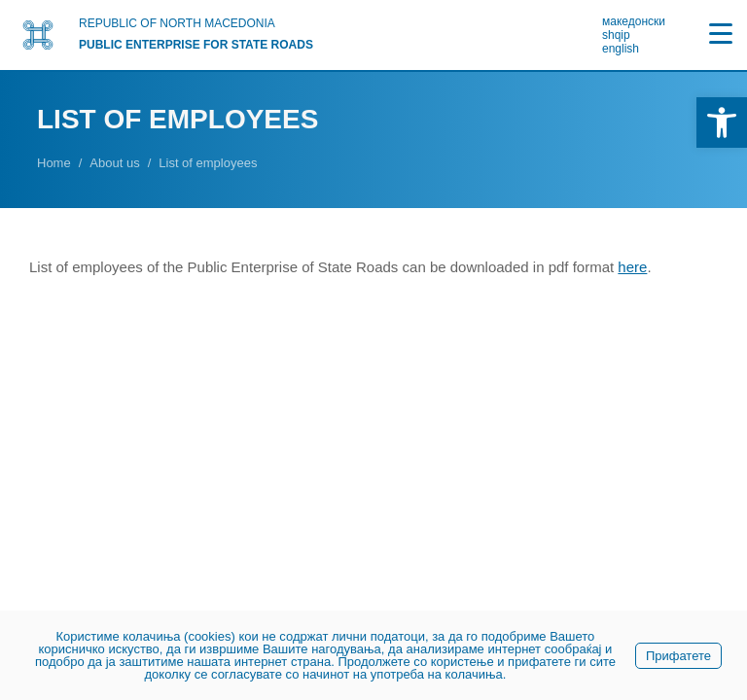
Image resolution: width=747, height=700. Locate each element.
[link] (722, 122)
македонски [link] (634, 21)
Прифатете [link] (678, 656)
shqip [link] (616, 35)
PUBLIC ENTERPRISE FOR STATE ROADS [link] (196, 45)
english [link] (621, 49)
